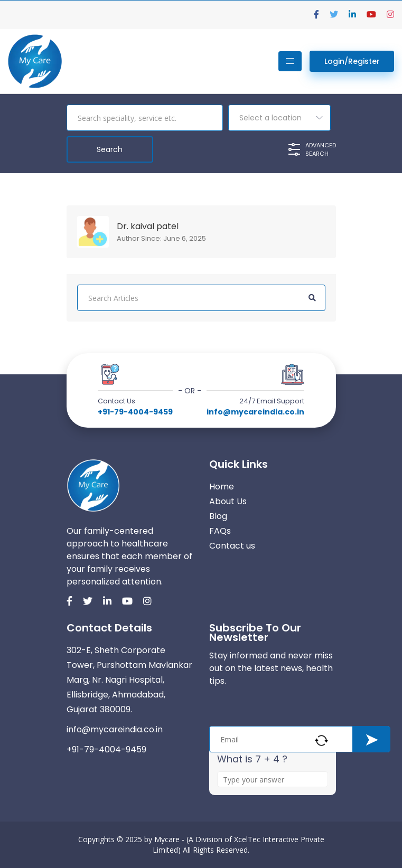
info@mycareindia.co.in (255, 412)
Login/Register (352, 61)
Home (222, 487)
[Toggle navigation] (290, 61)
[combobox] (279, 118)
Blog (218, 516)
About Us (228, 501)
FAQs (220, 531)
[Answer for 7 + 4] (273, 779)
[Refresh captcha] (321, 740)
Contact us (232, 546)
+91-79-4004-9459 (135, 412)
